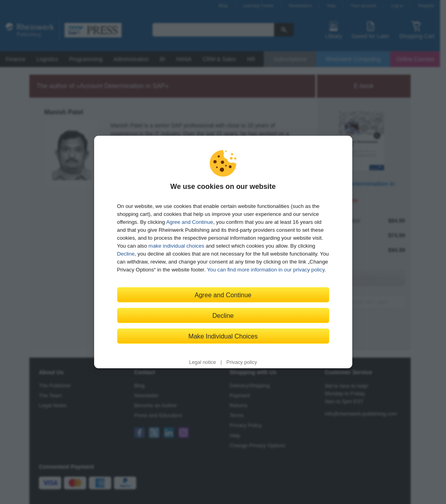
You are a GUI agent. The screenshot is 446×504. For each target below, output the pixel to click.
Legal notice (203, 362)
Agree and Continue (189, 222)
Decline (126, 254)
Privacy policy (242, 362)
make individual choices (176, 246)
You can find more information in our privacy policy (266, 270)
